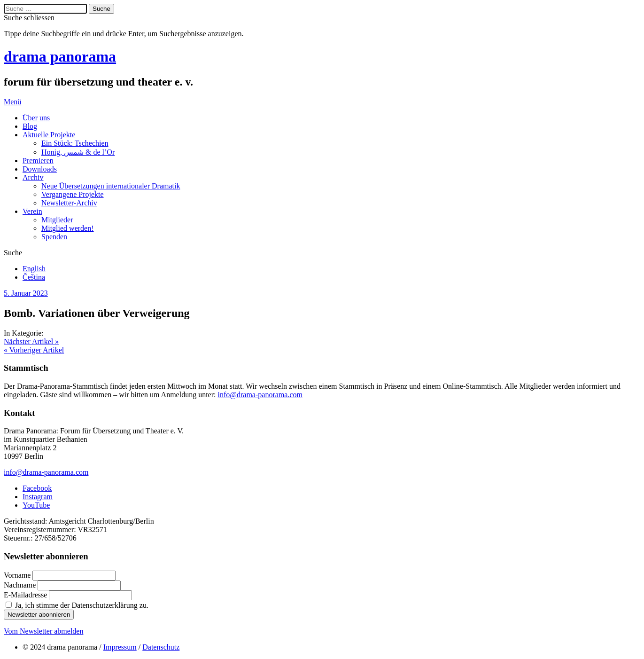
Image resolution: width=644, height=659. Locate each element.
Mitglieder (57, 220)
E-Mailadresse (26, 595)
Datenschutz (161, 647)
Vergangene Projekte (73, 194)
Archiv (33, 177)
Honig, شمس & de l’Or (78, 152)
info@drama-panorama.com (260, 395)
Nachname (21, 585)
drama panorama (60, 56)
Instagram (38, 497)
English (34, 269)
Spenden (54, 237)
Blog (30, 126)
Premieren (38, 161)
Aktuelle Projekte (49, 135)
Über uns (36, 118)
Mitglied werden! (68, 228)
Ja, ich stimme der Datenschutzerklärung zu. (82, 605)
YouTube (36, 505)
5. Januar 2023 (26, 293)
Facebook (37, 488)
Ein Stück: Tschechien (75, 143)
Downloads (40, 169)
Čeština (34, 277)
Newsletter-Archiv (69, 203)
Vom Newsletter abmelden (43, 631)
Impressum (120, 647)
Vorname (18, 575)
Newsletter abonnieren (39, 615)
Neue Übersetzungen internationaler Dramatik (111, 186)
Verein (32, 211)
